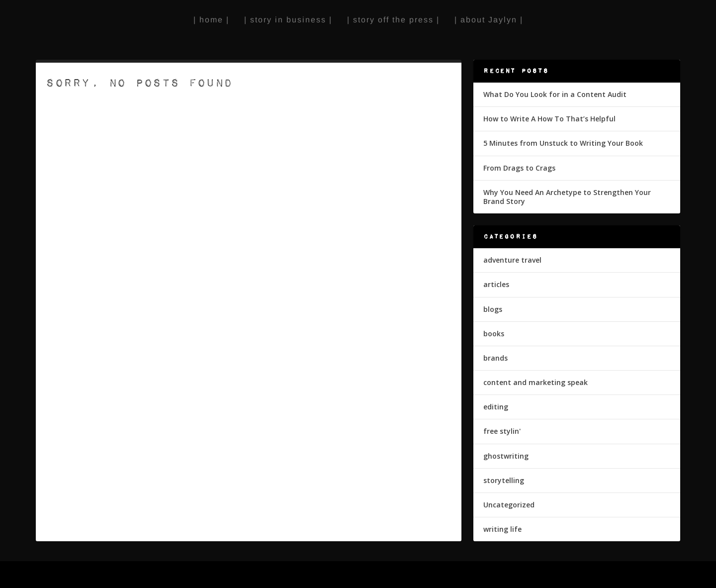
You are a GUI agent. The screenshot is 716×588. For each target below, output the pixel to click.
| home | (211, 20)
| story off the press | (393, 20)
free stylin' (502, 431)
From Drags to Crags (519, 168)
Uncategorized (509, 505)
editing (496, 407)
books (494, 334)
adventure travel (512, 260)
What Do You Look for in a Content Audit (555, 94)
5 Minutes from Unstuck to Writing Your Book (563, 143)
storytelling (504, 480)
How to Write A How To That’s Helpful (549, 119)
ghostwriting (506, 456)
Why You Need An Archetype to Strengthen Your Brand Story (567, 197)
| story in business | (288, 20)
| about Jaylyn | (489, 20)
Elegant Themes (108, 576)
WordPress (202, 576)
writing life (502, 529)
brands (495, 358)
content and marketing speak (536, 382)
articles (496, 284)
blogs (493, 309)
